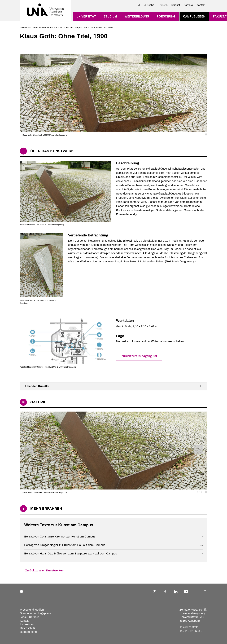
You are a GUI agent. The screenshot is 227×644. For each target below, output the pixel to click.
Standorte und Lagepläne (36, 613)
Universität (86, 16)
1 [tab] (206, 134)
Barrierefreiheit (29, 632)
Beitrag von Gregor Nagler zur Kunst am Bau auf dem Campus (65, 545)
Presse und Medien (32, 610)
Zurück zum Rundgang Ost (139, 356)
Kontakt (201, 5)
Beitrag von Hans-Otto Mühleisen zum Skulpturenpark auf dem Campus (71, 553)
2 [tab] (202, 492)
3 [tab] (206, 492)
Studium (110, 16)
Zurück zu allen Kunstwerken (44, 570)
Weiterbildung (137, 16)
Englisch (163, 5)
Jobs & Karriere (29, 617)
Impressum (27, 624)
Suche (149, 5)
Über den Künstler (113, 386)
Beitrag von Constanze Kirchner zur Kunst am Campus (60, 537)
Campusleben (194, 16)
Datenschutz (28, 628)
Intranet (176, 5)
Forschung (166, 16)
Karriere (188, 5)
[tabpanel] (113, 95)
